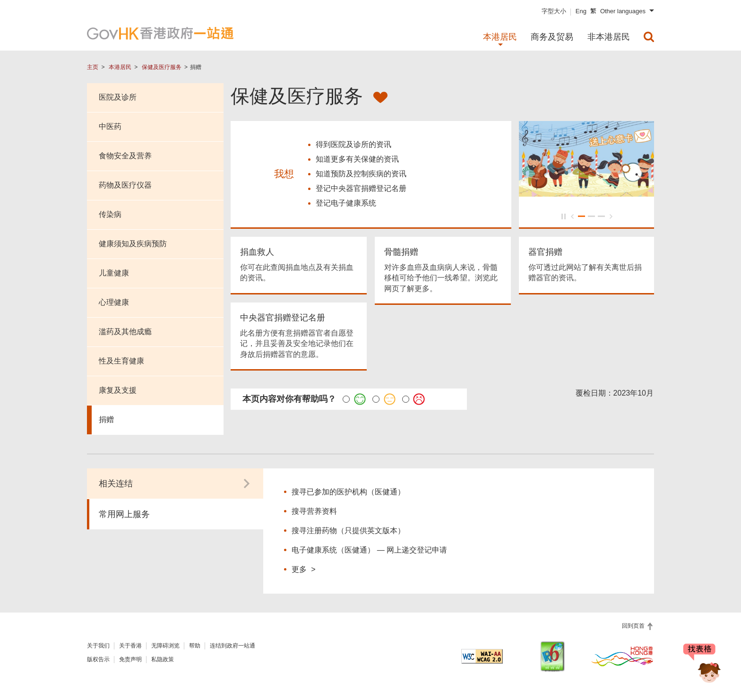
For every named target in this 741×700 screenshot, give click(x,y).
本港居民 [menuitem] (500, 37)
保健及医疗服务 (162, 67)
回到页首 (634, 626)
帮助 (195, 646)
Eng (581, 11)
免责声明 (130, 659)
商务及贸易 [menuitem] (552, 37)
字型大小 (554, 11)
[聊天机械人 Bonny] (702, 666)
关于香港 (130, 646)
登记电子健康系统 (346, 204)
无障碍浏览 (165, 646)
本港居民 (120, 67)
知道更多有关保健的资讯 (357, 160)
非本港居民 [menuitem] (609, 37)
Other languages (623, 11)
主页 (93, 67)
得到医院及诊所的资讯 (353, 145)
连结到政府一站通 (233, 646)
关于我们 (98, 646)
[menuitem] (649, 37)
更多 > (303, 569)
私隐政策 (163, 659)
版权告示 (98, 659)
